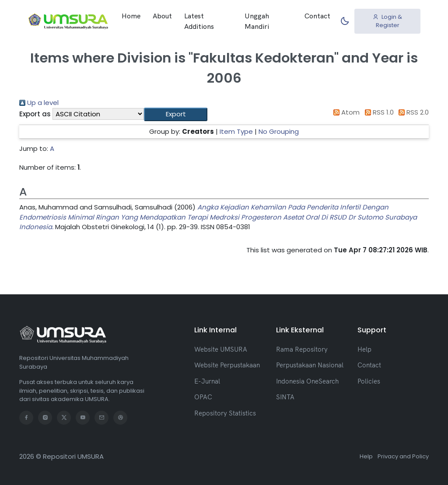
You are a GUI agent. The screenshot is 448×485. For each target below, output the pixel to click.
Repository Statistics (225, 413)
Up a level (39, 103)
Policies (369, 381)
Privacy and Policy (403, 456)
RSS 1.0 (378, 112)
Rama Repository (302, 349)
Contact (317, 16)
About (162, 16)
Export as (35, 114)
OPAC (203, 397)
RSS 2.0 (412, 112)
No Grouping (279, 131)
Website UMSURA (221, 349)
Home (131, 16)
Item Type (236, 131)
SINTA (285, 397)
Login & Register (387, 21)
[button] (176, 114)
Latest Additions (199, 21)
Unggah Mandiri (257, 21)
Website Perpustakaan (227, 365)
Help (364, 349)
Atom (345, 112)
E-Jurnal (207, 381)
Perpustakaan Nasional (310, 365)
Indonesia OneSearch (307, 381)
